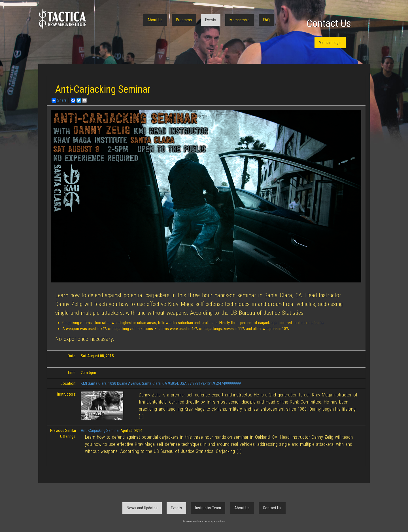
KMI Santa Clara (94, 383)
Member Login (330, 43)
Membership (240, 20)
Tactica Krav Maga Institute (62, 19)
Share (59, 100)
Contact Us (329, 24)
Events (211, 20)
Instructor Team (208, 508)
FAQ (266, 20)
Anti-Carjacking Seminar (100, 430)
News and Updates (142, 508)
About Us (155, 20)
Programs (184, 20)
